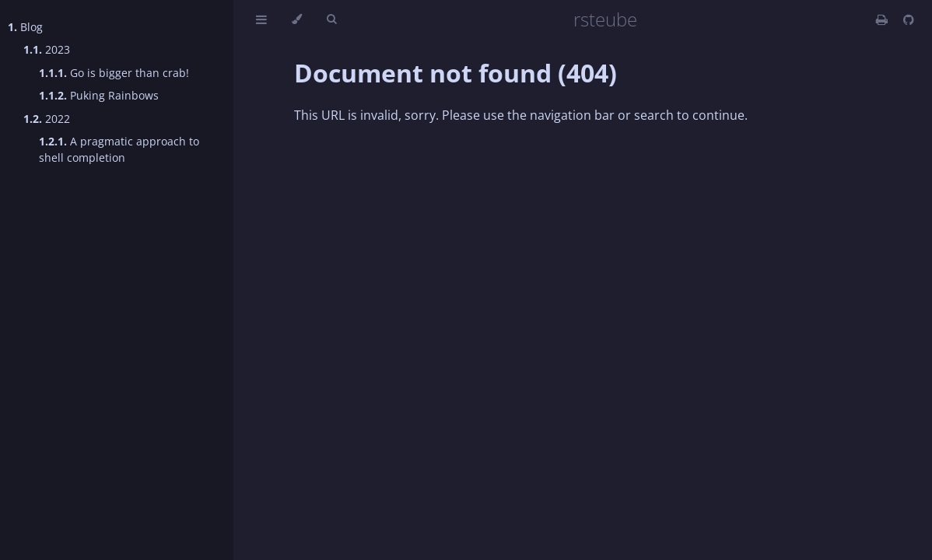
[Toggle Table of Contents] (261, 19)
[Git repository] (909, 19)
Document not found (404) (455, 73)
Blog (25, 27)
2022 (47, 119)
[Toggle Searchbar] (331, 19)
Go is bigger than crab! (114, 73)
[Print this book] (883, 19)
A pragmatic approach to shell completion (119, 149)
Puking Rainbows (99, 95)
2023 (47, 49)
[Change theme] (297, 19)
